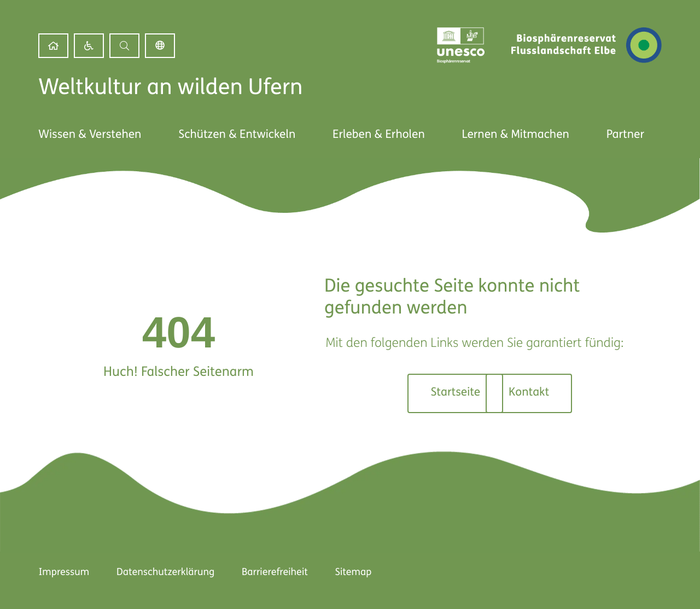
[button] (124, 46)
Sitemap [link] (354, 573)
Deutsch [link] (160, 46)
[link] (53, 46)
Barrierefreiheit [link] (275, 573)
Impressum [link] (64, 573)
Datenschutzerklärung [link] (165, 573)
